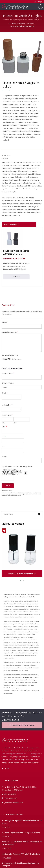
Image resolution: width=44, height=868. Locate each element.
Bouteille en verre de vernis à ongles (14, 685)
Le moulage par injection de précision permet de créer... (22, 822)
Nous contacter (8, 693)
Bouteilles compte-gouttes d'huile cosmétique (16, 690)
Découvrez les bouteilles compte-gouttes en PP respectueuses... (22, 843)
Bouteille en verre (29, 685)
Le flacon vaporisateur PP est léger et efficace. (21, 833)
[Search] (19, 514)
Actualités (30, 24)
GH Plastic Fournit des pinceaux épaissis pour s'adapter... (20, 864)
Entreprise (22, 24)
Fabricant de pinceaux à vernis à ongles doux (21, 854)
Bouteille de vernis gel (31, 683)
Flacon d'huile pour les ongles (30, 677)
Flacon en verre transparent (11, 680)
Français (40, 2)
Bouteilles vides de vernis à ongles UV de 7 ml (16, 252)
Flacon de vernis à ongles (15, 677)
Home (14, 24)
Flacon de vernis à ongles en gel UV (22, 26)
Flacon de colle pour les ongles (28, 680)
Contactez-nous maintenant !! (22, 725)
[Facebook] (3, 768)
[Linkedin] (8, 768)
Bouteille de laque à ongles (11, 688)
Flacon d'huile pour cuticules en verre (14, 683)
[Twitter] (5, 768)
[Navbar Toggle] (41, 7)
